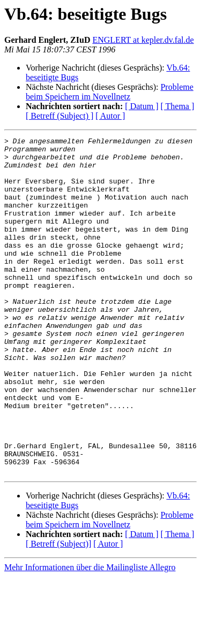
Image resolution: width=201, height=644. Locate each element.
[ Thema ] (178, 106)
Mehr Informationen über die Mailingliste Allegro (90, 635)
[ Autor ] (110, 116)
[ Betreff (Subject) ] (59, 116)
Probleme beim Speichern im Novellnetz (110, 92)
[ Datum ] (142, 106)
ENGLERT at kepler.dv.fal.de (143, 40)
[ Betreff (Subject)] (58, 611)
